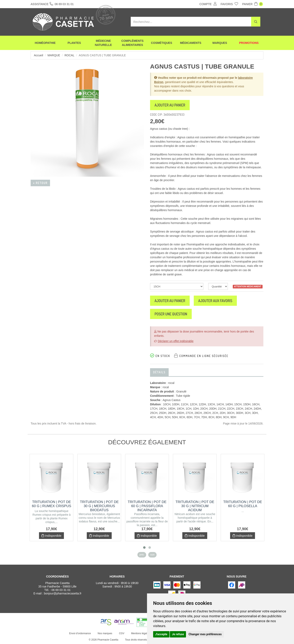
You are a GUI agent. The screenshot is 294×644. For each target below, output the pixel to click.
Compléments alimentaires (132, 43)
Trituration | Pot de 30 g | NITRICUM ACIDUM (195, 506)
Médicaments (191, 43)
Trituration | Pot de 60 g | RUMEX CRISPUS (51, 504)
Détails (159, 372)
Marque (54, 55)
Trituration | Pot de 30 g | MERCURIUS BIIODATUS (99, 506)
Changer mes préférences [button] (205, 634)
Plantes (74, 43)
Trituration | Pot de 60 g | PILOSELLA (243, 504)
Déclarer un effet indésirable (176, 341)
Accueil (38, 55)
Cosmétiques (162, 43)
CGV (122, 633)
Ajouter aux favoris (215, 301)
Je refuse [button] (178, 634)
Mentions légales (140, 633)
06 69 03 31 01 (61, 590)
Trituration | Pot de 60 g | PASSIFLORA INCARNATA (147, 506)
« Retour (40, 183)
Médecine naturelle (103, 43)
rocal (69, 55)
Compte (208, 4)
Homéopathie (45, 43)
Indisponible (51, 536)
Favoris (229, 4)
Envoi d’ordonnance (80, 633)
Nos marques (105, 633)
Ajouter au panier (170, 105)
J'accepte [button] (161, 634)
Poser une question (171, 314)
